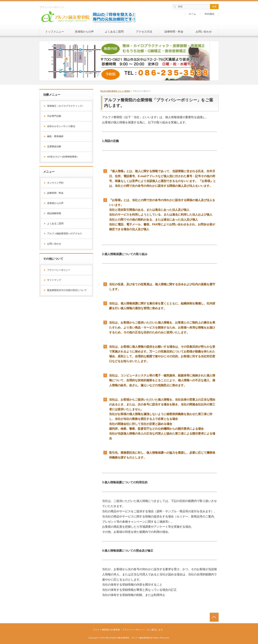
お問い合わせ (204, 32)
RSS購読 (210, 14)
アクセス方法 (144, 32)
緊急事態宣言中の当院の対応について (67, 290)
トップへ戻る (214, 617)
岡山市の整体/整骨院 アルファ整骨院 (115, 91)
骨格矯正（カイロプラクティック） (66, 106)
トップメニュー (55, 32)
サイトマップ (54, 280)
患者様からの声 (84, 32)
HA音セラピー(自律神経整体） (63, 157)
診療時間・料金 (174, 32)
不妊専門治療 (54, 116)
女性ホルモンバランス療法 (61, 126)
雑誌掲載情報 (54, 213)
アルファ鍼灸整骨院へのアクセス (65, 234)
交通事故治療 (54, 146)
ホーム (192, 14)
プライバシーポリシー (59, 270)
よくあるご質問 (114, 32)
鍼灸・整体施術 (55, 136)
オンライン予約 (55, 183)
